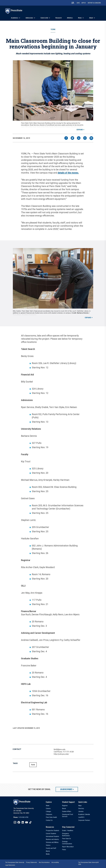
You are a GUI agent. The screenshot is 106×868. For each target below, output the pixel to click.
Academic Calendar (84, 814)
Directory (81, 808)
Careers (48, 808)
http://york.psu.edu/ (61, 754)
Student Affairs (67, 811)
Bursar (64, 808)
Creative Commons (29, 315)
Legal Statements (10, 865)
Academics (15, 18)
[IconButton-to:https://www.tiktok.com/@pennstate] (30, 822)
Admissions (29, 18)
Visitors (48, 845)
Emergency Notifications (66, 835)
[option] (21, 817)
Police (64, 850)
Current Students (51, 834)
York (53, 29)
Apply (84, 3)
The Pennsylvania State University (15, 862)
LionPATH (81, 817)
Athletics (70, 18)
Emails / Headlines (68, 831)
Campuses (49, 814)
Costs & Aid (44, 18)
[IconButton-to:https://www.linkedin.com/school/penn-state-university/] (23, 822)
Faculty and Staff (51, 848)
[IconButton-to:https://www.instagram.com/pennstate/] (15, 822)
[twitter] (72, 138)
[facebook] (66, 138)
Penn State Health (51, 817)
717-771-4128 (68, 752)
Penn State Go (66, 839)
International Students (52, 836)
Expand (80, 130)
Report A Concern (94, 3)
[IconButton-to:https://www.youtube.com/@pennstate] (27, 822)
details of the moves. (68, 173)
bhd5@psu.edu (60, 749)
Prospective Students (52, 831)
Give (78, 3)
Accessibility (55, 862)
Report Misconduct (68, 847)
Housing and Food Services (67, 815)
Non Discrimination (44, 862)
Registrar (65, 806)
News (80, 18)
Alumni (48, 851)
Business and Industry (52, 839)
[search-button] (73, 3)
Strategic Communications (67, 843)
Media (48, 854)
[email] (85, 138)
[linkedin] (79, 138)
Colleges (48, 811)
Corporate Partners (84, 820)
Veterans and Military (52, 842)
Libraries (81, 811)
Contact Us (49, 820)
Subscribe (66, 789)
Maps (80, 806)
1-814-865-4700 (23, 817)
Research (59, 18)
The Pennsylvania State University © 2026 (88, 863)
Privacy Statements (32, 862)
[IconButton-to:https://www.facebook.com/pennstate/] (19, 822)
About (91, 18)
